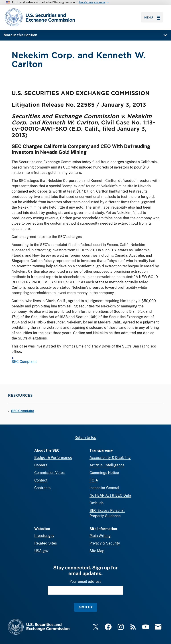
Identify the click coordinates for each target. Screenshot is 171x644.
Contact (41, 480)
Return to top (85, 438)
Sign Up (86, 607)
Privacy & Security (105, 543)
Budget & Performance (53, 458)
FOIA (94, 480)
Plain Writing (100, 536)
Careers (41, 465)
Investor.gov (44, 536)
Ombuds (97, 503)
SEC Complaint (24, 362)
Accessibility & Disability (110, 458)
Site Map (97, 551)
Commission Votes (49, 473)
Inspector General (104, 488)
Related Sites (46, 543)
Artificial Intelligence (107, 465)
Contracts (42, 488)
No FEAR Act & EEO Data (110, 495)
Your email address (85, 582)
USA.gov (41, 551)
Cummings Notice (104, 473)
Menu (152, 17)
